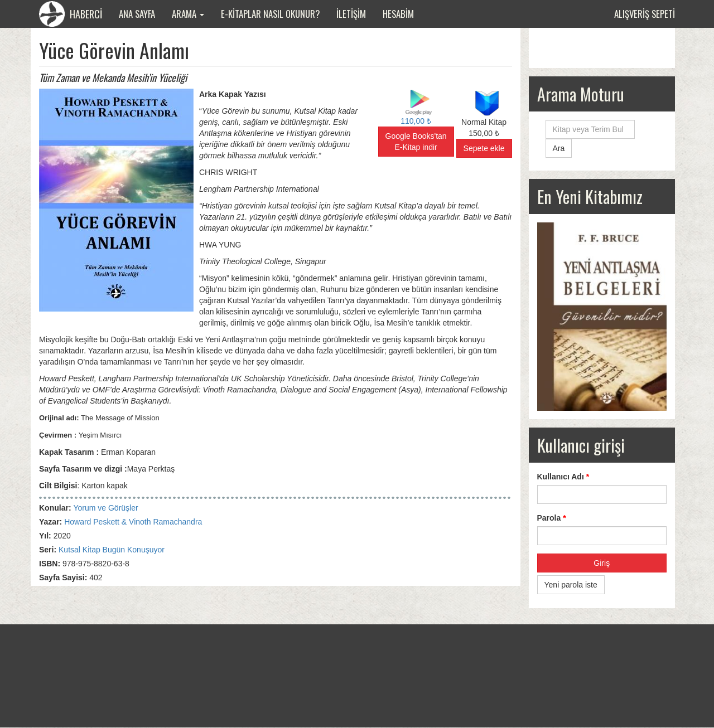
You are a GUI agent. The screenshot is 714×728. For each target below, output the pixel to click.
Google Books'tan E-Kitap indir (416, 142)
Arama (188, 14)
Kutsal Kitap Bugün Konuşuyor (112, 550)
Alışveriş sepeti (645, 14)
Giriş (602, 563)
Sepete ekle (484, 148)
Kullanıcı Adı (563, 477)
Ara (559, 148)
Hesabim (398, 14)
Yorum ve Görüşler (105, 508)
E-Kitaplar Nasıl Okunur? (270, 14)
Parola (552, 518)
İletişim (351, 14)
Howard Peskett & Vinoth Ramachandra (133, 522)
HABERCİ (71, 14)
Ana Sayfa (137, 14)
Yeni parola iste (571, 585)
